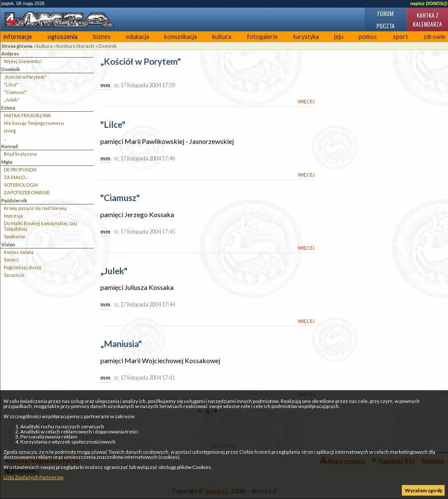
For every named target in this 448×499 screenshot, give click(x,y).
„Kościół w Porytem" (25, 77)
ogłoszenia (62, 37)
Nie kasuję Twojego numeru (34, 123)
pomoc (368, 37)
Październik (14, 200)
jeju (339, 37)
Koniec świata (19, 252)
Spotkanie (15, 236)
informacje (18, 37)
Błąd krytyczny (20, 154)
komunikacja (181, 37)
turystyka (306, 37)
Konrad (10, 146)
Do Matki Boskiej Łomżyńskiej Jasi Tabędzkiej (40, 226)
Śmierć (11, 260)
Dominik (108, 46)
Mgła (7, 162)
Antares (10, 54)
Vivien (8, 244)
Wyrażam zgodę (423, 490)
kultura (222, 37)
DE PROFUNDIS (20, 170)
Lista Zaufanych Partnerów (33, 477)
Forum (385, 13)
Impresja (13, 216)
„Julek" (12, 100)
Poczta (386, 26)
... (5, 138)
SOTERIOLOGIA (21, 185)
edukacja (137, 37)
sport (401, 37)
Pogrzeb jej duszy (23, 267)
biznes (102, 37)
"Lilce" (11, 84)
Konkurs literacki (75, 46)
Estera (8, 108)
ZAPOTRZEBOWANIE (27, 192)
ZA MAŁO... (16, 177)
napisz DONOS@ (429, 3)
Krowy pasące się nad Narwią (35, 208)
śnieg (10, 131)
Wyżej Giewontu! (23, 61)
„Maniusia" (121, 344)
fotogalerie (262, 37)
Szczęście (14, 275)
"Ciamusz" (15, 92)
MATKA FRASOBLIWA (28, 115)
